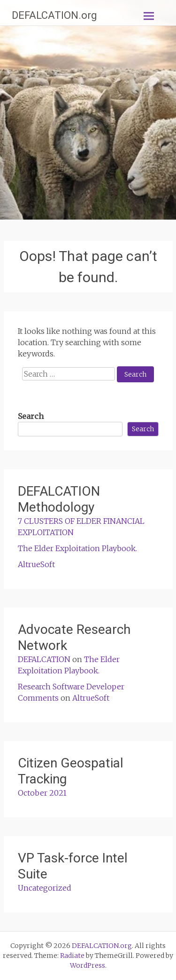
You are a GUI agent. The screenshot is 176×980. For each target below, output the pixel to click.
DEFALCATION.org (54, 15)
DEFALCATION (44, 659)
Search (31, 416)
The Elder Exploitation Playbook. (77, 548)
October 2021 (42, 793)
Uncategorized (45, 888)
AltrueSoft (36, 564)
